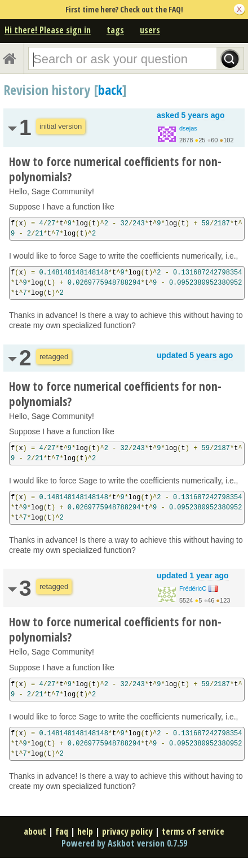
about (35, 831)
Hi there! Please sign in (48, 30)
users (150, 30)
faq (62, 831)
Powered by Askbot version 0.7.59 (124, 843)
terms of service (193, 831)
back (110, 90)
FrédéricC (193, 588)
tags (115, 30)
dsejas (188, 128)
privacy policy (127, 831)
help (85, 831)
